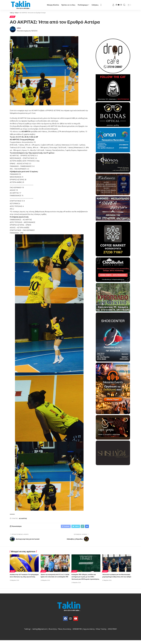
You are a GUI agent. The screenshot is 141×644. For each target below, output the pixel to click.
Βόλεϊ (13, 17)
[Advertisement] (113, 479)
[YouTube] (119, 5)
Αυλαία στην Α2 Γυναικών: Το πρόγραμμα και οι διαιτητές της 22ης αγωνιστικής (23, 578)
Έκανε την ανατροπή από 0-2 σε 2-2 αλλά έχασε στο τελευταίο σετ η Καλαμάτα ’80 (54, 578)
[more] (101, 5)
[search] (124, 5)
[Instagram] (121, 5)
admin (19, 29)
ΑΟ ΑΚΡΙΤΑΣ (23, 519)
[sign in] (113, 5)
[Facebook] (116, 5)
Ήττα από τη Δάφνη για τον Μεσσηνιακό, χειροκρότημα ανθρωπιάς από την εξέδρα (113, 578)
